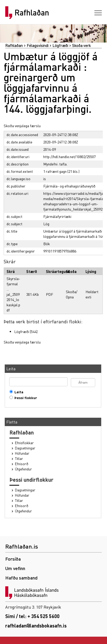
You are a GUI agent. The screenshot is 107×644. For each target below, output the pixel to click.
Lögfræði (60, 45)
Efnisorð (22, 464)
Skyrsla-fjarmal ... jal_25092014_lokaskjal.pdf (13, 294)
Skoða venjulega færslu (22, 126)
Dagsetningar (25, 448)
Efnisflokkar (24, 443)
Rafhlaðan (32, 13)
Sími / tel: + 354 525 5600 (32, 616)
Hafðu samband (21, 578)
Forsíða (13, 559)
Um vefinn (15, 568)
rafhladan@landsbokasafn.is (36, 626)
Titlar (19, 458)
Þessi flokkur (25, 398)
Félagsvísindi (38, 45)
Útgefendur (23, 469)
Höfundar (22, 453)
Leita (18, 392)
